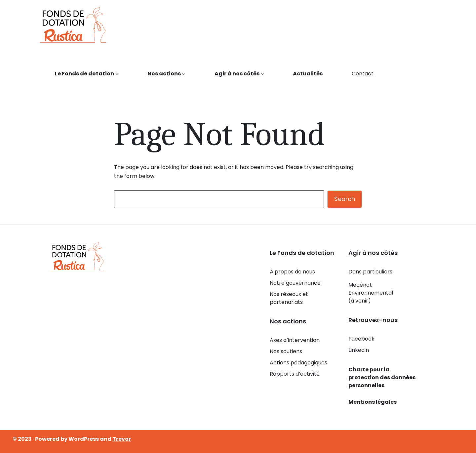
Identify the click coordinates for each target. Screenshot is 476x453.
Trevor (122, 439)
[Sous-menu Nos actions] (184, 74)
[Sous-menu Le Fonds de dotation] (117, 74)
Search (345, 199)
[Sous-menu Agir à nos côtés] (262, 74)
